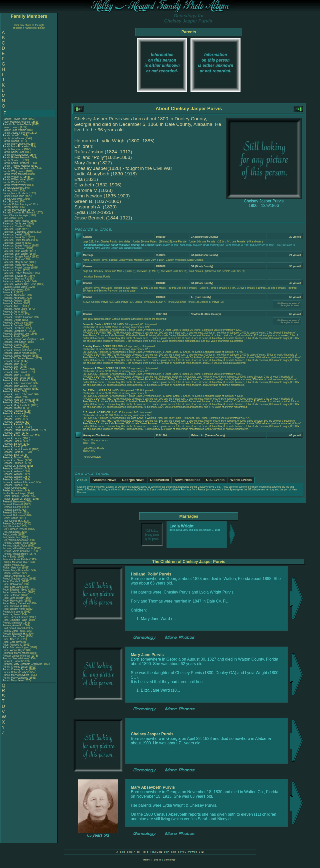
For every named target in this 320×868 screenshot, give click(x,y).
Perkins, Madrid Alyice (15, 546)
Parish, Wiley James (14, 171)
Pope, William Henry (14, 609)
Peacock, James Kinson (16, 353)
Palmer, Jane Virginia (14, 130)
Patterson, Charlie (13, 226)
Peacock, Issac (11, 345)
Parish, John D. (11, 135)
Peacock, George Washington (19, 339)
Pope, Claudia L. (12, 581)
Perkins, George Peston (16, 543)
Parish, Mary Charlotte (15, 144)
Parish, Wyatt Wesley (15, 185)
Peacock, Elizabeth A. (15, 331)
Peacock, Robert (12, 433)
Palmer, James (11, 127)
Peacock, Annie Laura (15, 309)
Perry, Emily (10, 557)
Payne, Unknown (12, 290)
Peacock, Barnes (12, 314)
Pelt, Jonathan (11, 532)
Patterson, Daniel (13, 235)
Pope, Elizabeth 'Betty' (15, 590)
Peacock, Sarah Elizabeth (17, 449)
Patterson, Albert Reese (16, 221)
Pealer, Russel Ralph (14, 493)
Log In (157, 860)
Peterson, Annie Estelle (16, 559)
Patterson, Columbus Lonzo (18, 232)
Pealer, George (11, 488)
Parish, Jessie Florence (16, 133)
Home (146, 860)
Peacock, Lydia (11, 397)
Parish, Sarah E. (12, 160)
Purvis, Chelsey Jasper (15, 667)
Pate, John (9, 218)
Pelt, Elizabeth (11, 526)
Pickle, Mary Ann (12, 568)
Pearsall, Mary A (12, 513)
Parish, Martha (11, 141)
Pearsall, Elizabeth (13, 504)
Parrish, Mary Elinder (14, 210)
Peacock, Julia (11, 391)
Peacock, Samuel (13, 438)
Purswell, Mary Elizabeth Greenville (22, 664)
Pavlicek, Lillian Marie (15, 287)
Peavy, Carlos (11, 518)
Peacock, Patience (13, 411)
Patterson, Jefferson (14, 248)
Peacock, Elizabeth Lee (16, 334)
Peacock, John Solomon (16, 383)
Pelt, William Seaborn (15, 540)
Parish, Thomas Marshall (16, 166)
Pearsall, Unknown (13, 515)
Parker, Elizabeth (12, 188)
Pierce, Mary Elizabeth (15, 570)
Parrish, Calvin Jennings (16, 204)
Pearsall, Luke (11, 510)
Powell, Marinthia (13, 623)
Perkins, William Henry (15, 554)
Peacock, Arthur (12, 312)
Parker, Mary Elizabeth (15, 193)
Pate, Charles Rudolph (15, 215)
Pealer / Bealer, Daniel (15, 496)
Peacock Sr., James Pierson (18, 358)
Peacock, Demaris (13, 325)
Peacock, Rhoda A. (13, 427)
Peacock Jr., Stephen (15, 466)
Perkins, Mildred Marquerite (18, 548)
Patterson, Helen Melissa (17, 240)
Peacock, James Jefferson (17, 350)
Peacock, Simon (12, 458)
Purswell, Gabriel (12, 661)
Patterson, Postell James (17, 268)
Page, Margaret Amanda (16, 122)
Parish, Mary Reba (13, 149)
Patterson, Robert (13, 270)
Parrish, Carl (10, 207)
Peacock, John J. (12, 375)
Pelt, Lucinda (10, 535)
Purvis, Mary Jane (13, 680)
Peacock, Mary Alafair (15, 402)
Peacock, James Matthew (17, 356)
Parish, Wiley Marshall (15, 174)
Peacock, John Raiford (15, 380)
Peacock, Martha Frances (17, 400)
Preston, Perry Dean (14, 636)
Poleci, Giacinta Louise (15, 579)
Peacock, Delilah (12, 320)
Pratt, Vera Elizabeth (14, 628)
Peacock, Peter (12, 416)
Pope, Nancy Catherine (16, 603)
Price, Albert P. (11, 639)
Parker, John (10, 191)
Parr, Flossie (10, 202)
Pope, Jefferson (12, 595)
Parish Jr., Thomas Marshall (18, 169)
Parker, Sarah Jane (13, 196)
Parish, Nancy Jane (14, 152)
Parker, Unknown (13, 199)
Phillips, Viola (10, 565)
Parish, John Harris (13, 138)
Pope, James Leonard (15, 592)
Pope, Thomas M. (13, 606)
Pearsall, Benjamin (13, 502)
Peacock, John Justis (14, 378)
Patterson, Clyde (12, 229)
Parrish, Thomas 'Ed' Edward (19, 213)
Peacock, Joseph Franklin (17, 389)
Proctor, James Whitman (16, 656)
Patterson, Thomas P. (15, 279)
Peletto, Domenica (13, 524)
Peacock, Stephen (13, 463)
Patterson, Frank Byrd (15, 237)
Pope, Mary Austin (13, 601)
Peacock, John (11, 364)
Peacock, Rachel (12, 422)
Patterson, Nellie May (15, 265)
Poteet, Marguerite (13, 612)
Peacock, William (13, 469)
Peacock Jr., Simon (14, 460)
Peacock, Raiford (13, 424)
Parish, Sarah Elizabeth (16, 163)
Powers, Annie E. (12, 625)
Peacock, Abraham (14, 295)
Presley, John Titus (13, 631)
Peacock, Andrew (13, 301)
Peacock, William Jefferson (18, 482)
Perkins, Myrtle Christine (16, 551)
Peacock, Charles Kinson (17, 317)
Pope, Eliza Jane (12, 587)
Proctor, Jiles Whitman (15, 658)
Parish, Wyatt (10, 182)
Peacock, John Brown (15, 369)
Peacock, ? (9, 292)
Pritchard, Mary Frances (16, 653)
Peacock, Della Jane (14, 323)
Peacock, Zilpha (12, 485)
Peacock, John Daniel (15, 372)
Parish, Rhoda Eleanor (15, 155)
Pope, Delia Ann (12, 584)
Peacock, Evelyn (12, 336)
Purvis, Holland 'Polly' (15, 672)
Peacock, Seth (11, 455)
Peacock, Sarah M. (13, 452)
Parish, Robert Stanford (16, 158)
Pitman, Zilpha (11, 573)
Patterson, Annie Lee (14, 224)
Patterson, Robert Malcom (17, 273)
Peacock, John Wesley (15, 386)
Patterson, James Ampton (17, 246)
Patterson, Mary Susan (15, 262)
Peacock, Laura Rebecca (17, 394)
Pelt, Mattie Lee (11, 537)
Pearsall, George (12, 507)
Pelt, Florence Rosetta (15, 529)
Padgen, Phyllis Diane (15, 119)
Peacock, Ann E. (12, 306)
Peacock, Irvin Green (14, 342)
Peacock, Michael (13, 408)
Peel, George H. (12, 521)
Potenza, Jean (11, 614)
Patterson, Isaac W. (14, 243)
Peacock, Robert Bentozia (17, 436)
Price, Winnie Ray (13, 650)
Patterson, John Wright (15, 251)
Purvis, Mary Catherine (15, 678)
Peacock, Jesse (12, 361)
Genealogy (170, 860)
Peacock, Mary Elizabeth (16, 405)
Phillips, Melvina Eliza (15, 562)
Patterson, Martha (13, 259)
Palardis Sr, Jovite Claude (17, 124)
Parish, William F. (12, 177)
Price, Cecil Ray (12, 642)
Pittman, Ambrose (13, 576)
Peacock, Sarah (12, 447)
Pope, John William (13, 598)
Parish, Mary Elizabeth (15, 147)
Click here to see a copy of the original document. (288, 304)
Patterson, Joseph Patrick (17, 257)
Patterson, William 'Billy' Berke (19, 284)
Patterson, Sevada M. (15, 276)
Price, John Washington (16, 647)
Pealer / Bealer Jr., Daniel (17, 499)
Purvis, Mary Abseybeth (16, 675)
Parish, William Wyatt (14, 180)
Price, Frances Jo (12, 645)
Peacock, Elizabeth (14, 328)
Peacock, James (12, 347)
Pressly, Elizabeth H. (14, 634)
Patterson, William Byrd (16, 281)
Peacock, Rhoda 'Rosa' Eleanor (20, 430)
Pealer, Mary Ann (12, 491)
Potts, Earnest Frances (15, 617)
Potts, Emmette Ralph (15, 620)
